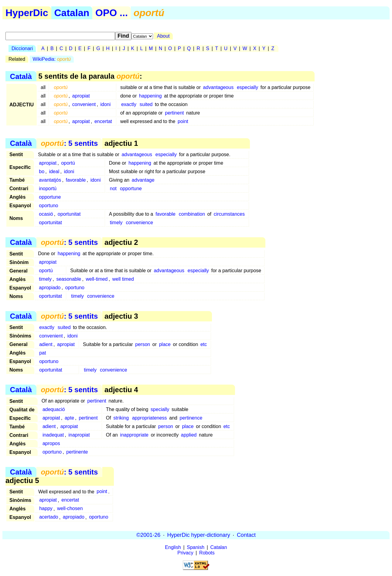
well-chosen (70, 509)
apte (69, 418)
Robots (207, 553)
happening (150, 96)
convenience (139, 223)
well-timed (97, 279)
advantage (143, 180)
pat (43, 353)
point (183, 121)
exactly (129, 104)
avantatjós (50, 180)
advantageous (218, 87)
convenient (84, 104)
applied (189, 435)
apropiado (50, 288)
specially (160, 409)
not (113, 189)
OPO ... (112, 13)
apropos (51, 443)
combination (192, 214)
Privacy (185, 553)
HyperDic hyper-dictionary (199, 535)
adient (46, 344)
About (163, 36)
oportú (68, 163)
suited (146, 104)
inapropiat (79, 435)
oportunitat (69, 214)
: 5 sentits (69, 143)
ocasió (46, 214)
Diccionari (22, 48)
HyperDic (27, 13)
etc (204, 344)
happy (46, 509)
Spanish (196, 547)
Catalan (72, 13)
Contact (246, 535)
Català (21, 76)
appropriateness (150, 418)
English (173, 547)
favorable (76, 180)
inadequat (53, 435)
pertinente (77, 452)
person (143, 344)
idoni (106, 104)
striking (121, 418)
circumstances (229, 214)
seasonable (69, 279)
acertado (49, 517)
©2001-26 (148, 535)
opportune (131, 189)
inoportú (48, 189)
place (165, 344)
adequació (54, 409)
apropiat (81, 96)
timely (116, 223)
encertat (103, 121)
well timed (123, 279)
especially (247, 87)
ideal (54, 171)
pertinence (191, 418)
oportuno (48, 206)
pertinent (174, 113)
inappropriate (134, 435)
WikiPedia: (52, 59)
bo (42, 171)
